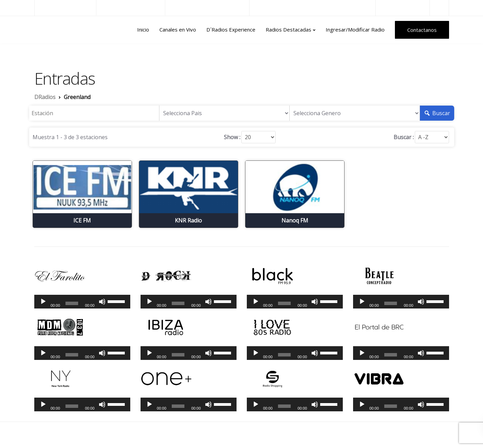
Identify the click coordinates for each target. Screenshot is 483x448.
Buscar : (404, 137)
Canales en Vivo (178, 29)
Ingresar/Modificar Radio (355, 29)
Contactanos (422, 30)
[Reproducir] (43, 302)
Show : (232, 137)
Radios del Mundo (403, 8)
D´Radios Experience (231, 29)
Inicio (143, 29)
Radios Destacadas (288, 29)
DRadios (49, 30)
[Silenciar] (102, 302)
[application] (82, 302)
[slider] (72, 303)
